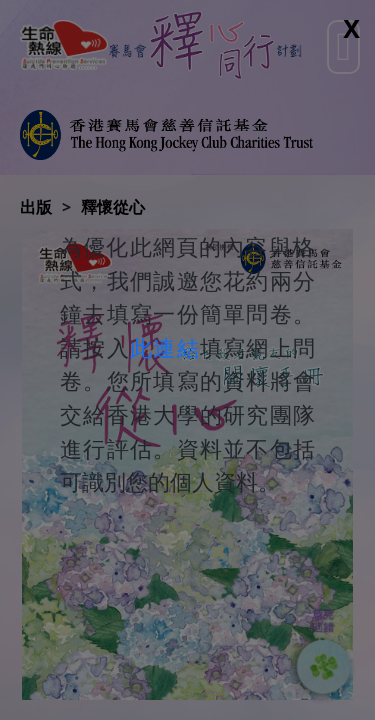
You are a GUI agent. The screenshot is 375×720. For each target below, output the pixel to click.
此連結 (165, 347)
